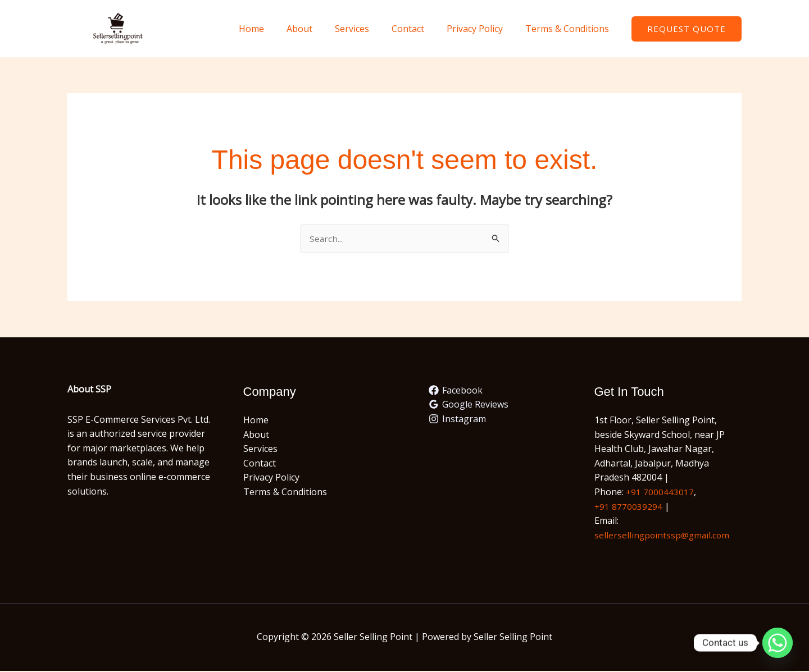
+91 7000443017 (660, 492)
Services (368, 29)
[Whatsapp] (778, 643)
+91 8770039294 (629, 507)
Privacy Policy (481, 29)
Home (276, 29)
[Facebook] (456, 391)
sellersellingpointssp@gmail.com (663, 536)
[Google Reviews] (469, 405)
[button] (687, 29)
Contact (419, 29)
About (320, 29)
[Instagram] (458, 419)
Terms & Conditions (569, 29)
